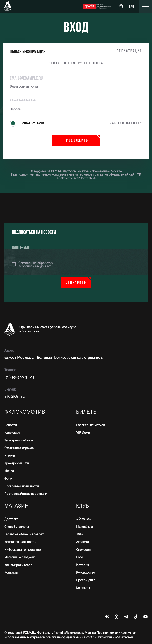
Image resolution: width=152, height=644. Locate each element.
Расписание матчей (90, 425)
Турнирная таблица (19, 440)
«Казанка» (84, 519)
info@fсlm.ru (14, 396)
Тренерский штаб (17, 463)
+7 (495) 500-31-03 (19, 377)
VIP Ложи (83, 433)
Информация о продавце (22, 550)
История (82, 565)
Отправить (76, 283)
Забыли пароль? (126, 123)
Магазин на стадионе (20, 557)
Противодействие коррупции (26, 494)
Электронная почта (24, 87)
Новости (10, 425)
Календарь (12, 433)
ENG (132, 7)
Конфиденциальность (20, 542)
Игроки (10, 456)
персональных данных (34, 266)
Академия (83, 542)
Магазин (16, 506)
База (80, 557)
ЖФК (80, 534)
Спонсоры (84, 550)
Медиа (9, 471)
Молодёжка (85, 527)
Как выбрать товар (18, 565)
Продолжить (76, 141)
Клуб (83, 506)
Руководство (85, 573)
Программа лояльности (21, 486)
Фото (8, 479)
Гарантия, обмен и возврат (24, 534)
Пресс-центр (86, 580)
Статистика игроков (19, 448)
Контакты (11, 573)
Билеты (87, 412)
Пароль (15, 109)
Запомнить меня (27, 123)
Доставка (11, 519)
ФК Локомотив (25, 412)
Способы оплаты (17, 527)
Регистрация (129, 51)
